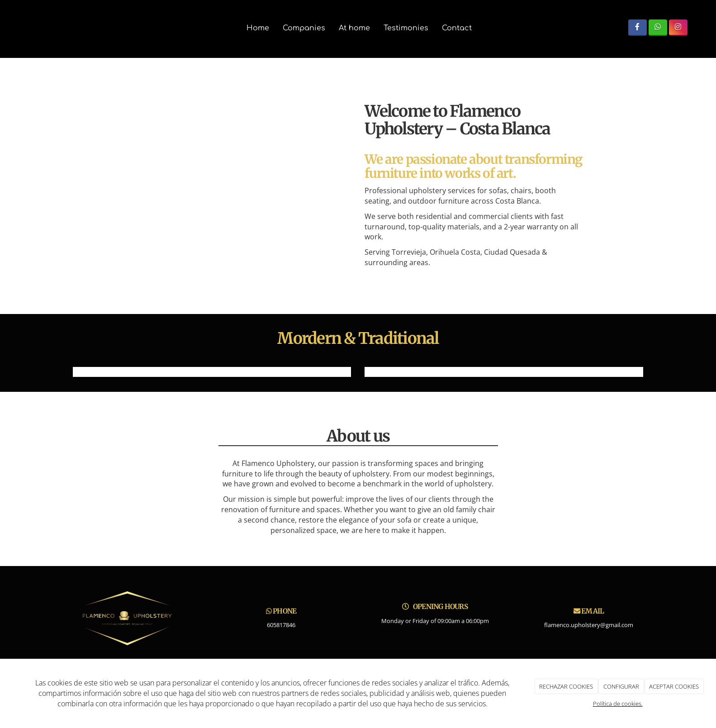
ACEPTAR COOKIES (674, 686)
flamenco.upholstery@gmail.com (589, 625)
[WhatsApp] (658, 27)
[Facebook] (638, 27)
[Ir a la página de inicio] (5, 28)
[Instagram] (678, 27)
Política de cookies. (618, 704)
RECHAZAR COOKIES (566, 686)
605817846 (281, 625)
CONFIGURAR (621, 686)
